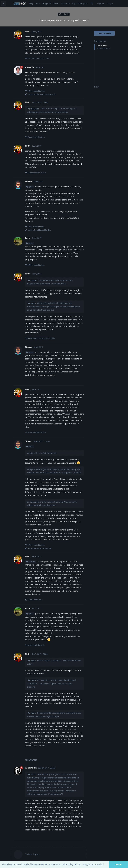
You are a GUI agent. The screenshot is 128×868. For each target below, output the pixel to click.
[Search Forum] (92, 4)
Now (97, 87)
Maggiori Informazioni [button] (93, 864)
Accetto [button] (118, 864)
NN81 (31, 187)
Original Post (100, 41)
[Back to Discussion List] (4, 4)
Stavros (34, 280)
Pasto (33, 303)
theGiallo (35, 109)
